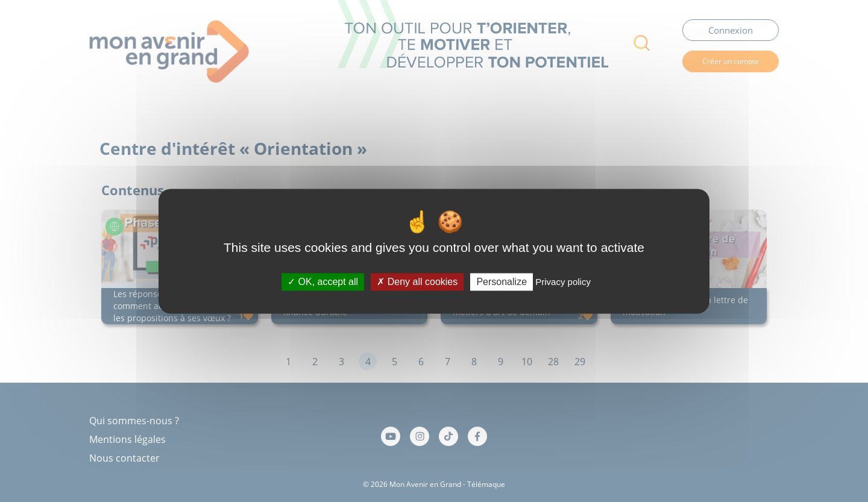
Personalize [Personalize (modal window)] (502, 282)
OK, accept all (323, 282)
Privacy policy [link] (563, 282)
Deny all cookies (417, 282)
